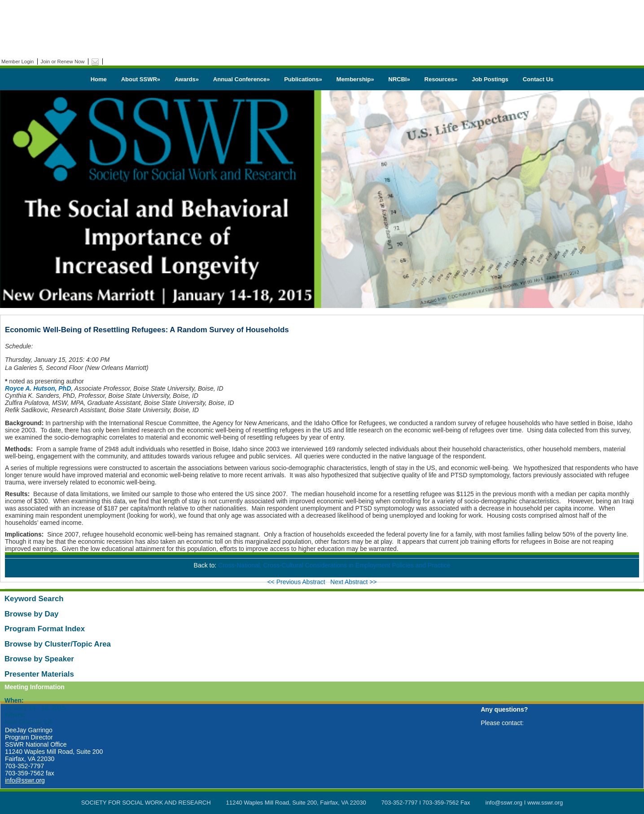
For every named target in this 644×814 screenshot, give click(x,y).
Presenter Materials (39, 674)
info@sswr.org (25, 780)
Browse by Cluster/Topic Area (58, 644)
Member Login (18, 62)
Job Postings (490, 79)
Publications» (303, 79)
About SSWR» (141, 79)
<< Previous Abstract (297, 582)
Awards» (187, 79)
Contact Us (538, 79)
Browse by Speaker (39, 659)
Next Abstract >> (354, 582)
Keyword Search (34, 599)
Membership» (355, 79)
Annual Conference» (241, 79)
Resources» (441, 79)
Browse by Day (31, 614)
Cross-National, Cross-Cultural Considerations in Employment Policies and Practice (334, 565)
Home (99, 79)
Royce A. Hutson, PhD (38, 388)
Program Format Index (45, 629)
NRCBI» (399, 79)
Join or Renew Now (63, 62)
